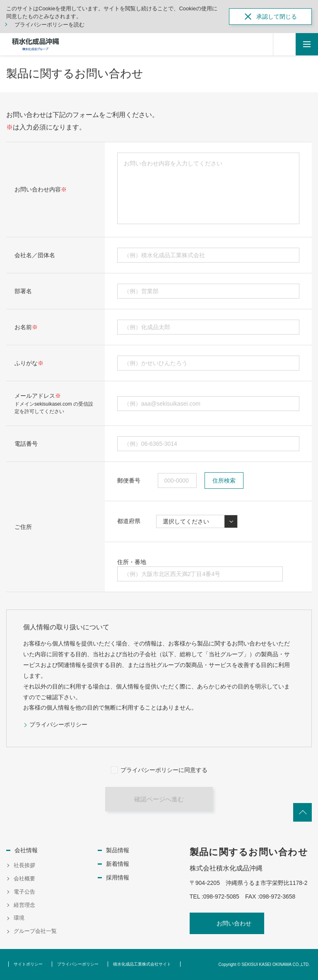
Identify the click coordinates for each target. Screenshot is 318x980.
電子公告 (24, 892)
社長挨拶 (24, 865)
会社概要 (24, 878)
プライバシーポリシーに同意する (164, 770)
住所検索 (224, 480)
